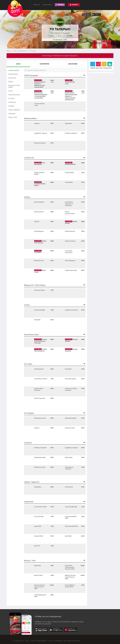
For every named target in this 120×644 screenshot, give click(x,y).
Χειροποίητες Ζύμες (14, 95)
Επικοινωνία (77, 641)
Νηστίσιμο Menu (13, 74)
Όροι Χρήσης (67, 641)
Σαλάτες (11, 82)
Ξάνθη (15, 51)
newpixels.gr (58, 641)
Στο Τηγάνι (11, 98)
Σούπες (11, 91)
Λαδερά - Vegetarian (14, 110)
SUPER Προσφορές (14, 70)
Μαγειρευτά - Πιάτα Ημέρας (14, 86)
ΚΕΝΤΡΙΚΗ (37, 5)
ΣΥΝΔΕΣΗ (74, 5)
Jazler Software (42, 641)
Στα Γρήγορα (12, 102)
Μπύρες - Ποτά (13, 117)
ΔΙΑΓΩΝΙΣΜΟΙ (48, 5)
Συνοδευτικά (12, 78)
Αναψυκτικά (12, 113)
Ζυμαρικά (11, 106)
